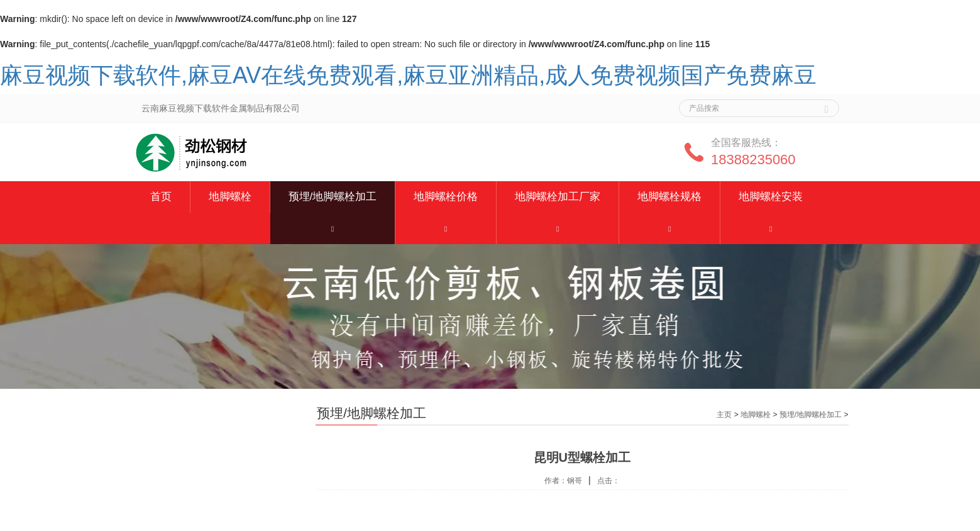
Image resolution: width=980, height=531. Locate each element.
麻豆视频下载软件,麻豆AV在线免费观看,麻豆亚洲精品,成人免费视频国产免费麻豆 (408, 75)
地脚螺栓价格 (446, 197)
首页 (161, 197)
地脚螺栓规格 (669, 197)
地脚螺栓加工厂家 (558, 197)
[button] (333, 228)
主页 (724, 415)
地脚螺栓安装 (771, 197)
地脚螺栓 (230, 197)
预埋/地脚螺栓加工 (333, 197)
